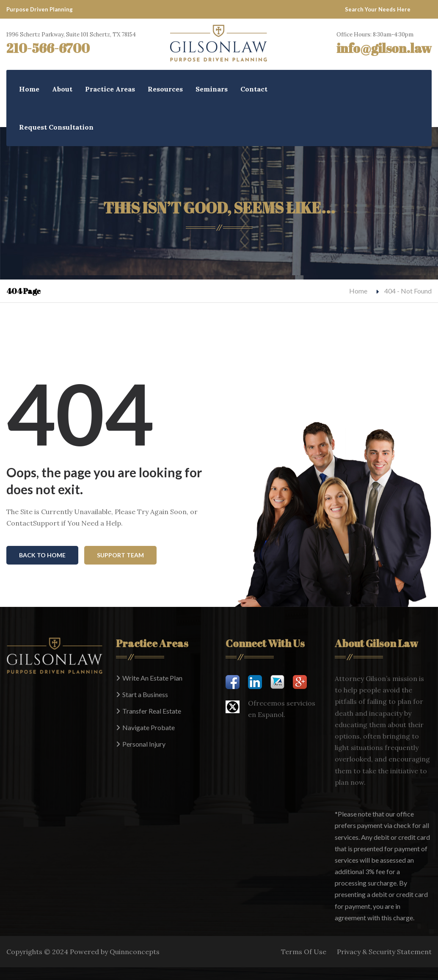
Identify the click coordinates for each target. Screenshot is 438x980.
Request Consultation (56, 127)
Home (29, 89)
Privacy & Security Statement (384, 952)
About (62, 89)
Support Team (120, 555)
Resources (165, 89)
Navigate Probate (149, 727)
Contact (254, 89)
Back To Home (42, 555)
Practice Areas (110, 89)
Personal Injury (144, 744)
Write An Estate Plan (152, 678)
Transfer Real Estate (152, 711)
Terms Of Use (304, 952)
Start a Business (145, 694)
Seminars (212, 89)
